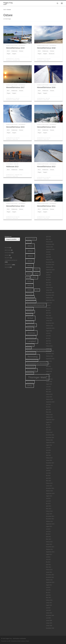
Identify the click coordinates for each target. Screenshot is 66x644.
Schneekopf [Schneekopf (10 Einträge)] (30, 367)
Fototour (8, 253)
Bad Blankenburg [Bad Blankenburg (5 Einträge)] (31, 299)
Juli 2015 (48, 470)
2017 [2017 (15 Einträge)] (37, 270)
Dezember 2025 (50, 244)
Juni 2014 (48, 501)
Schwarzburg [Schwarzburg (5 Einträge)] (30, 373)
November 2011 (50, 577)
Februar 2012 (49, 570)
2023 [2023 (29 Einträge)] (29, 286)
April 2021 (48, 366)
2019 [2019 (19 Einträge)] (37, 273)
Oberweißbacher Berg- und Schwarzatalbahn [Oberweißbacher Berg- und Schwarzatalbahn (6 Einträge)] (38, 350)
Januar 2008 (49, 620)
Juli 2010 (48, 608)
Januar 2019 (49, 397)
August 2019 (49, 384)
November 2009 (50, 615)
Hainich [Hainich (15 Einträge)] (30, 329)
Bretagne (8, 250)
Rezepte (7, 258)
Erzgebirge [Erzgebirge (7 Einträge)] (30, 322)
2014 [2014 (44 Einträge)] (30, 261)
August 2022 (49, 331)
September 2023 (50, 300)
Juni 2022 (48, 336)
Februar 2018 (49, 415)
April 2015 (48, 478)
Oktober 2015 (49, 465)
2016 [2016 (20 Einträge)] (29, 270)
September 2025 (50, 249)
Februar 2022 (49, 346)
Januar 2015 (49, 486)
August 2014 (49, 496)
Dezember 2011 (50, 575)
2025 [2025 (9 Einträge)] (37, 290)
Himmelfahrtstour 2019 (15, 48)
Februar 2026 (49, 242)
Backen (7, 248)
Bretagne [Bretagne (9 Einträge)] (30, 309)
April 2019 (48, 389)
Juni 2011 (48, 590)
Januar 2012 (49, 572)
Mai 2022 (48, 338)
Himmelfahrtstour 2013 (46, 167)
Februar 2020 (49, 379)
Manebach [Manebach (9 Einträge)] (30, 345)
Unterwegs (8, 265)
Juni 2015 (48, 473)
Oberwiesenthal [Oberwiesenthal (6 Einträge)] (31, 353)
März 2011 (49, 598)
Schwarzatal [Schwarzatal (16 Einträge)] (31, 370)
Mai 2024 (48, 280)
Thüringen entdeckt (11, 260)
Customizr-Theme (25, 641)
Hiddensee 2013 (12, 167)
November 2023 (50, 295)
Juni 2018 (48, 404)
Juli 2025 (48, 252)
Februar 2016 (49, 458)
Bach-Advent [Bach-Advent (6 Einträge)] (30, 297)
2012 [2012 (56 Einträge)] (30, 251)
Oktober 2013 (49, 521)
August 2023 (49, 303)
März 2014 (49, 509)
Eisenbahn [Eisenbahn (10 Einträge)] (30, 312)
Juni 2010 (48, 610)
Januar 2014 (49, 514)
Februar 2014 (49, 511)
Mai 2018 (48, 407)
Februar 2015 (49, 483)
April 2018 (48, 410)
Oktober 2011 (49, 580)
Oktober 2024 (49, 267)
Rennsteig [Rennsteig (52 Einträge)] (33, 357)
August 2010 (49, 605)
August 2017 (49, 422)
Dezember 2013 (50, 516)
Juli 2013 (48, 529)
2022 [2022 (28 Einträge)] (29, 281)
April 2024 (48, 282)
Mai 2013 (48, 534)
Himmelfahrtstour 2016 (46, 87)
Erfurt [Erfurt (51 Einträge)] (30, 318)
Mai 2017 (48, 425)
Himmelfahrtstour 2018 (46, 48)
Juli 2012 (48, 557)
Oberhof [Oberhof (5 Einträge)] (29, 348)
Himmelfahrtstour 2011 (46, 206)
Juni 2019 (48, 387)
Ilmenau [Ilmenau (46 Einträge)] (31, 333)
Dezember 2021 (50, 351)
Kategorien (8, 237)
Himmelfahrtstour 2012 (15, 206)
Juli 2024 (48, 275)
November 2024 (50, 265)
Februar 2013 (49, 542)
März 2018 (49, 412)
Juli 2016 (48, 448)
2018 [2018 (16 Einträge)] (29, 274)
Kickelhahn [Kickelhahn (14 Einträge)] (31, 337)
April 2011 (48, 595)
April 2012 (48, 565)
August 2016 (49, 445)
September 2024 (50, 270)
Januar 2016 (49, 460)
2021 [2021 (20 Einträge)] (34, 277)
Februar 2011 (49, 600)
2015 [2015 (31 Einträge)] (30, 265)
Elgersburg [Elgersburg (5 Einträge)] (29, 314)
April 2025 (48, 257)
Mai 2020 (48, 376)
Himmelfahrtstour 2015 (15, 127)
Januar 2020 (49, 382)
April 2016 (48, 455)
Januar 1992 (49, 623)
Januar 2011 (49, 603)
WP (10, 641)
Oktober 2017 (49, 417)
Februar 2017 (49, 432)
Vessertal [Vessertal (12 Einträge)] (30, 382)
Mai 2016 (48, 453)
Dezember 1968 (50, 628)
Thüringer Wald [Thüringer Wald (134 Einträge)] (37, 377)
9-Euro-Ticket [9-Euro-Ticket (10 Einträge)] (31, 239)
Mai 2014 (48, 504)
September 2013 (50, 524)
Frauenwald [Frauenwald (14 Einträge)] (31, 325)
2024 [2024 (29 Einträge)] (29, 290)
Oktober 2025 (49, 247)
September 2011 (50, 582)
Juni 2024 (48, 277)
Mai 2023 (48, 310)
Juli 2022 (48, 333)
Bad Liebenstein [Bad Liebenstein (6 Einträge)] (31, 302)
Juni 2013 (48, 532)
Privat (7, 255)
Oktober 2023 (49, 298)
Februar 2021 (49, 369)
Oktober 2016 (49, 440)
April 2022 (48, 341)
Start (5, 10)
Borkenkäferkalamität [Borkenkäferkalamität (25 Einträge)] (36, 305)
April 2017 (48, 427)
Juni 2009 (48, 618)
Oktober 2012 (49, 549)
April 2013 (48, 537)
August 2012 (49, 554)
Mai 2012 (48, 562)
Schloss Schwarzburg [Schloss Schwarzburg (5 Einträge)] (32, 360)
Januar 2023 (49, 321)
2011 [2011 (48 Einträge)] (30, 246)
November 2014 (50, 488)
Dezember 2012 (50, 547)
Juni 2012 (48, 559)
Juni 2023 (48, 308)
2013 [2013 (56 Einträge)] (30, 256)
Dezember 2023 (50, 293)
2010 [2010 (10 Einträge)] (28, 242)
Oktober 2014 (49, 491)
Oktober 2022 (49, 326)
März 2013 (49, 539)
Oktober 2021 (49, 356)
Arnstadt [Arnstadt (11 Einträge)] (30, 294)
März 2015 (49, 481)
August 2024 (49, 272)
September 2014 (50, 493)
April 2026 (48, 237)
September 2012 (50, 552)
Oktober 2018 (49, 399)
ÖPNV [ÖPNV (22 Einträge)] (30, 386)
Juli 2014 (48, 498)
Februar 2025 (49, 260)
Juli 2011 (48, 587)
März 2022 (49, 343)
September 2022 (50, 328)
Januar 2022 (49, 348)
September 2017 (50, 420)
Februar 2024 (49, 288)
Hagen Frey (9, 639)
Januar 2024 (49, 290)
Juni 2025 (48, 254)
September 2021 (50, 359)
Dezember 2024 (50, 262)
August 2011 (49, 585)
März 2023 (49, 316)
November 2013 (50, 519)
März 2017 (49, 430)
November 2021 (50, 354)
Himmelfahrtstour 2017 (15, 87)
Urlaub (7, 267)
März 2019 (49, 392)
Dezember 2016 (50, 435)
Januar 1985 (49, 626)
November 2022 (50, 323)
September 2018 (50, 402)
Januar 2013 (49, 544)
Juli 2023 (48, 305)
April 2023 (48, 313)
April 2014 (48, 506)
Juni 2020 (48, 374)
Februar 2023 (49, 318)
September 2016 (50, 443)
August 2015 (49, 468)
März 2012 (49, 567)
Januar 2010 (49, 613)
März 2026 (49, 239)
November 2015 (50, 463)
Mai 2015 (48, 476)
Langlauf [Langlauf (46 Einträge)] (32, 341)
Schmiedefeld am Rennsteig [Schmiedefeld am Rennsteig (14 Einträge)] (37, 363)
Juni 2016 (48, 450)
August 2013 (49, 526)
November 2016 (50, 437)
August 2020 (49, 371)
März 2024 (49, 285)
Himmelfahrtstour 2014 (46, 127)
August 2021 (49, 361)
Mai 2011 (48, 593)
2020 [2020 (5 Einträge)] (28, 277)
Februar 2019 (49, 394)
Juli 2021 (48, 364)
